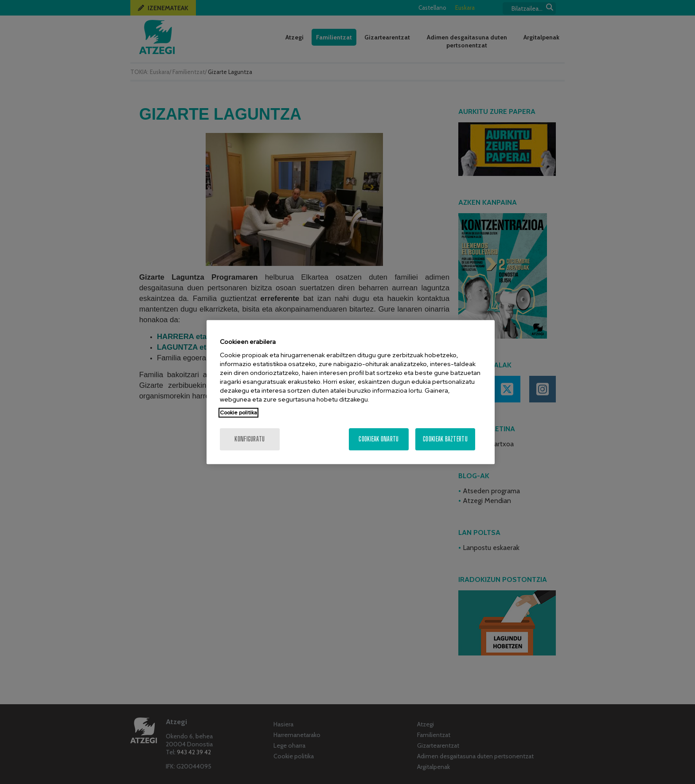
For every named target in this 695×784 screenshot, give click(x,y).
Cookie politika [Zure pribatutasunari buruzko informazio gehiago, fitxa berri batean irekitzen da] (238, 413)
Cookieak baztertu (445, 439)
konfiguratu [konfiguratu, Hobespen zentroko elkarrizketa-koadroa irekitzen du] (250, 439)
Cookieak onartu (379, 439)
